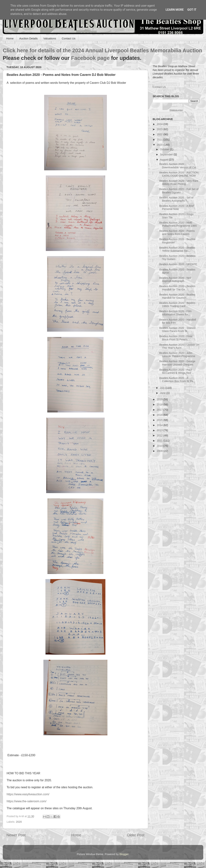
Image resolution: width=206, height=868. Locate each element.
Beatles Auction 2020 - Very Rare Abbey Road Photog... (179, 182)
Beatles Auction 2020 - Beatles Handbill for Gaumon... (177, 296)
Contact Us (69, 38)
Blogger (124, 854)
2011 (160, 441)
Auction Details (29, 38)
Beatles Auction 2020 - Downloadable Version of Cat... (179, 166)
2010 (160, 446)
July (163, 388)
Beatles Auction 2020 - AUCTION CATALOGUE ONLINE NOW (179, 174)
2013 (160, 430)
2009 (160, 451)
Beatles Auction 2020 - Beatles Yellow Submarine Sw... (177, 249)
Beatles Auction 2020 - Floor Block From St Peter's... (176, 338)
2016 (160, 415)
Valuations (50, 38)
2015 (160, 420)
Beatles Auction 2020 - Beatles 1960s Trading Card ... (177, 304)
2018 (160, 405)
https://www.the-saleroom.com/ (26, 801)
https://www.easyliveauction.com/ (28, 794)
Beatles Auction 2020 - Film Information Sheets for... (175, 313)
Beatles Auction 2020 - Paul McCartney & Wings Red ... (177, 371)
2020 (19, 822)
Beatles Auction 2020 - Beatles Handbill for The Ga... (177, 288)
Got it (192, 10)
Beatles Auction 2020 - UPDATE (178, 264)
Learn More (175, 10)
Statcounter (176, 110)
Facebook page (90, 58)
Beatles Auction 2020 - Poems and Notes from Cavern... (177, 232)
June (163, 393)
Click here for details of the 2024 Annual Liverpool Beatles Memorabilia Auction (102, 50)
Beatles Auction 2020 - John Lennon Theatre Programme (177, 355)
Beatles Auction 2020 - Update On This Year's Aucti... (179, 346)
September (167, 154)
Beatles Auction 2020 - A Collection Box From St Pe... (177, 380)
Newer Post (16, 835)
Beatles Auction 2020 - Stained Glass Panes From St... (177, 330)
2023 (160, 129)
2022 (160, 134)
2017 (160, 410)
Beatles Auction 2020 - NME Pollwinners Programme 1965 (178, 224)
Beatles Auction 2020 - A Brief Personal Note (177, 207)
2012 (160, 435)
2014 (160, 425)
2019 (160, 399)
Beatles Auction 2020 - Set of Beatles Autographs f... (176, 199)
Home (10, 38)
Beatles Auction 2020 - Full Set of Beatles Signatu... (179, 191)
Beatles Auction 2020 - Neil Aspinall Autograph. (175, 279)
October (165, 149)
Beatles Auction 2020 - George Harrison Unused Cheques (177, 363)
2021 (160, 140)
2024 (160, 124)
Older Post (136, 835)
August (165, 160)
